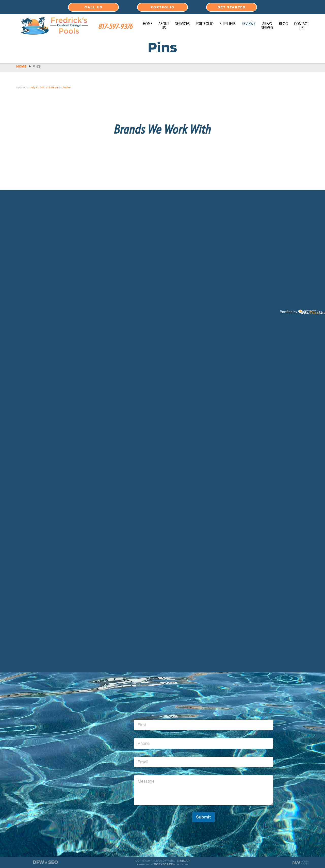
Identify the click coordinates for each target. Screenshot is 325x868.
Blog (283, 24)
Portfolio (162, 7)
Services (182, 24)
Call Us (93, 7)
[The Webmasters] (45, 864)
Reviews (248, 24)
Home (148, 24)
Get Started (232, 7)
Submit (204, 817)
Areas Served (267, 26)
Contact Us (301, 26)
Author (67, 87)
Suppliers (228, 24)
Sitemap (183, 861)
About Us (164, 26)
